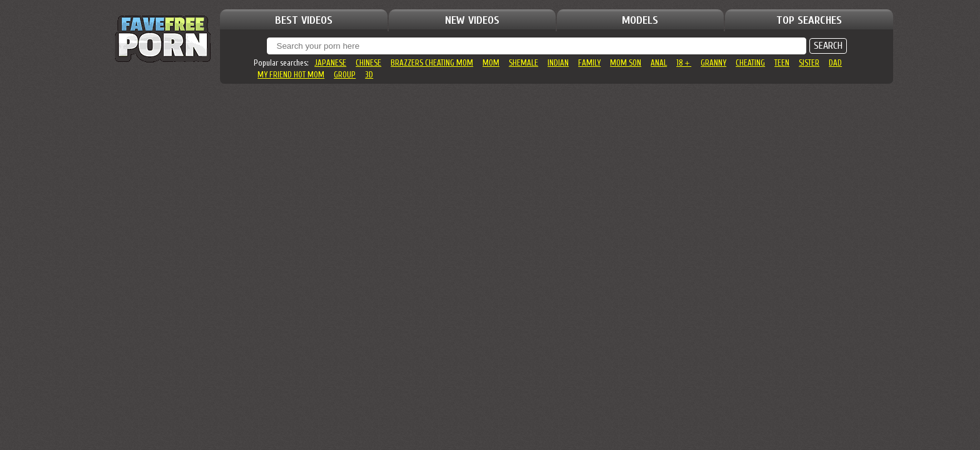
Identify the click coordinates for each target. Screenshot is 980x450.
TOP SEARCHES (809, 20)
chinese (368, 63)
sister (809, 63)
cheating (750, 63)
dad (835, 63)
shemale (523, 63)
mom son (626, 63)
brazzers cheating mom (432, 63)
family (589, 63)
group (345, 75)
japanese (330, 63)
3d (369, 75)
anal (659, 63)
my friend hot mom (291, 75)
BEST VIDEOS (304, 20)
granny (713, 63)
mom (491, 63)
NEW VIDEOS (472, 20)
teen (782, 63)
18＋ (684, 63)
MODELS (640, 20)
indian (558, 63)
